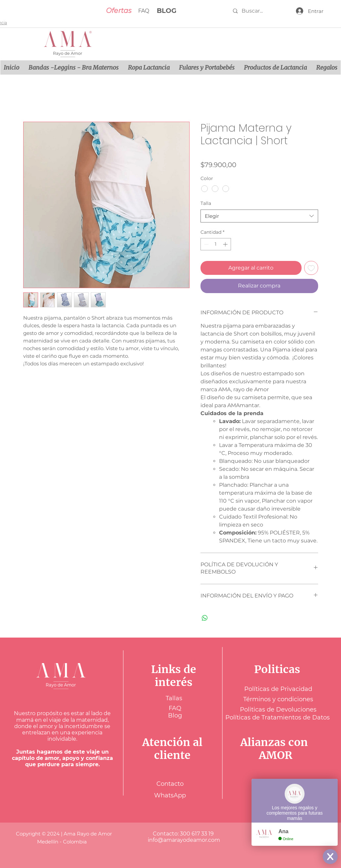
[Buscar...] (258, 11)
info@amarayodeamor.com (184, 840)
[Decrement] (206, 244)
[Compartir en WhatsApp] (205, 618)
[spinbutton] (216, 244)
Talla (206, 203)
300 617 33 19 (198, 834)
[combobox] (259, 216)
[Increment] (226, 244)
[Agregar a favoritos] (311, 268)
